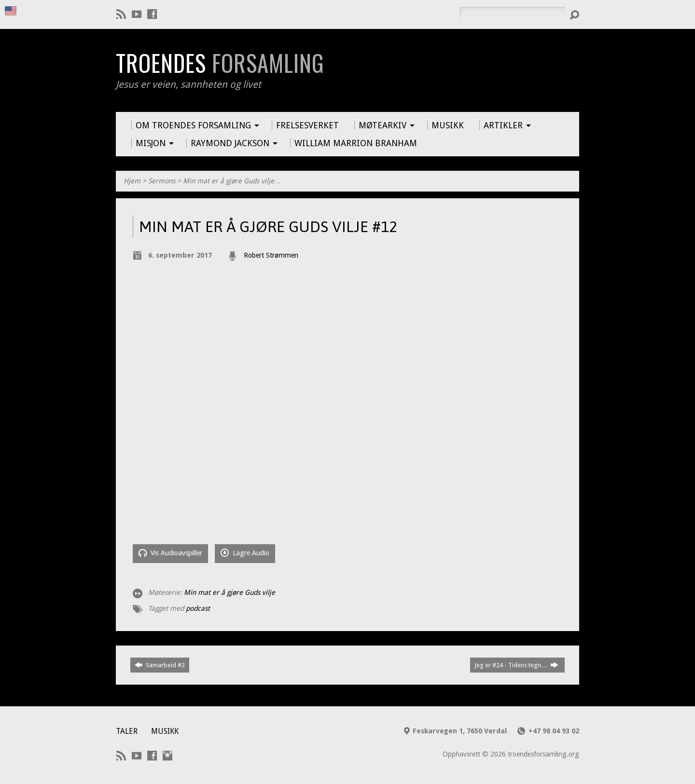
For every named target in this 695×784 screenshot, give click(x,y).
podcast (198, 608)
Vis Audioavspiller (170, 553)
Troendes (220, 63)
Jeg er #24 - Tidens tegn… (516, 665)
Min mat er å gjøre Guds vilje (229, 592)
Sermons (162, 181)
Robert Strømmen (271, 255)
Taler (127, 731)
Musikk (165, 731)
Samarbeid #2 (160, 665)
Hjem (132, 181)
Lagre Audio (245, 553)
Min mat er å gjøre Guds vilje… (232, 181)
